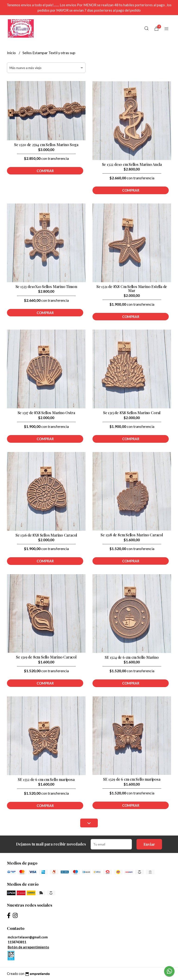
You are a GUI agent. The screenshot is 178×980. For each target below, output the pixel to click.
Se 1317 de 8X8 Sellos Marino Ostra (46, 413)
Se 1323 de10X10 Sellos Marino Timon (46, 287)
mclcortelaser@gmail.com (28, 937)
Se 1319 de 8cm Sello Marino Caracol (46, 657)
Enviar (149, 844)
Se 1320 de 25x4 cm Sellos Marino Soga (46, 145)
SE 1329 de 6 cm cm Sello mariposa (132, 779)
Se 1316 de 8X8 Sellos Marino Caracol (46, 535)
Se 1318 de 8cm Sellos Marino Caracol (132, 535)
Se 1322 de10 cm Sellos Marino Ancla (132, 164)
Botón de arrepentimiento (28, 947)
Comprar (45, 171)
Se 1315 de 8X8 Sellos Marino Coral (132, 413)
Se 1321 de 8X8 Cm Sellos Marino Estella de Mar (132, 289)
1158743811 (17, 942)
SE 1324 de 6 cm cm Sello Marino (132, 657)
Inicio (12, 53)
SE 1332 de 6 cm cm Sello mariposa (46, 779)
